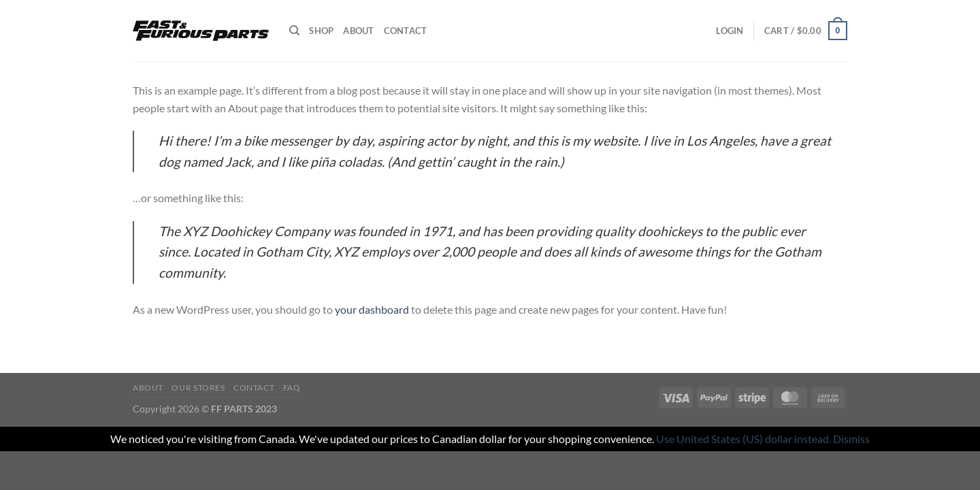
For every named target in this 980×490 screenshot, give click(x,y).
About (358, 31)
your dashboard (372, 309)
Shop (321, 31)
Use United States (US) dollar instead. (744, 439)
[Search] (294, 31)
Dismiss (851, 439)
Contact (406, 31)
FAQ (292, 388)
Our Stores (198, 388)
